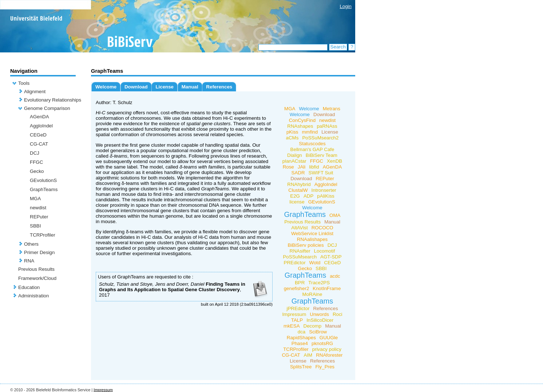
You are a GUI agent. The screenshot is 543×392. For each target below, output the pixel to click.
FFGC (36, 162)
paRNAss (327, 126)
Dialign (295, 155)
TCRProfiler (43, 235)
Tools (24, 83)
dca (302, 332)
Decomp (313, 326)
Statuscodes (312, 144)
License (165, 87)
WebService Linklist (312, 233)
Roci (338, 314)
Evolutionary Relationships (53, 100)
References (219, 87)
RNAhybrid (299, 184)
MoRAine (312, 294)
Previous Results (36, 269)
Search (338, 47)
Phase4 (300, 343)
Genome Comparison (47, 108)
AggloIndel (41, 126)
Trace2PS (319, 283)
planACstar (294, 161)
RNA (29, 261)
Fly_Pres (325, 367)
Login (346, 6)
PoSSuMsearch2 (320, 138)
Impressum (294, 314)
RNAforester (329, 355)
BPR (300, 283)
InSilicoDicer (320, 320)
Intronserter (324, 190)
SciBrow (318, 332)
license (297, 202)
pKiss (292, 132)
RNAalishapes (312, 239)
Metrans (332, 109)
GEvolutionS (43, 180)
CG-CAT (39, 144)
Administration (33, 296)
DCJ (35, 153)
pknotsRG (322, 343)
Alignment (35, 92)
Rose (288, 167)
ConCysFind (302, 120)
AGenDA (39, 117)
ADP (308, 196)
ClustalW (298, 190)
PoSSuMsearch (300, 257)
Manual (190, 87)
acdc (335, 276)
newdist (38, 208)
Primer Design (39, 252)
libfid (314, 167)
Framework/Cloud (37, 278)
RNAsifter (300, 251)
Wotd (315, 263)
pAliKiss (326, 196)
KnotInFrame (327, 288)
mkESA (292, 326)
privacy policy (327, 349)
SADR (298, 173)
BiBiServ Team (322, 155)
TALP (297, 320)
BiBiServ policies (306, 245)
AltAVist (299, 228)
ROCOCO (322, 228)
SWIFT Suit (321, 173)
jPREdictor (298, 308)
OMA (335, 215)
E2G (295, 196)
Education (29, 287)
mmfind (310, 132)
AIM (308, 355)
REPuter (39, 217)
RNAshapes (300, 126)
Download (136, 87)
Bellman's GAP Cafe (312, 149)
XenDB (334, 161)
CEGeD (38, 135)
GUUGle (329, 338)
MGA (35, 199)
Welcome (106, 87)
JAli (302, 167)
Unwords (319, 314)
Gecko (37, 171)
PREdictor (295, 263)
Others (31, 244)
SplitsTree (301, 367)
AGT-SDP (331, 257)
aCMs (292, 138)
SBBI (35, 226)
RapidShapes (301, 338)
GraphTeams (44, 189)
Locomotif (325, 251)
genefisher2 (297, 288)
